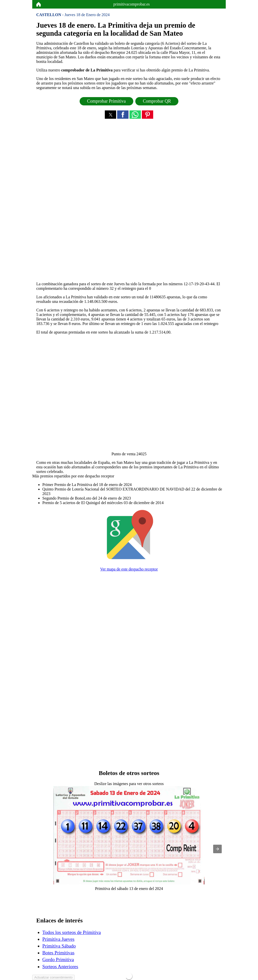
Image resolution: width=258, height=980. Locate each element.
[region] (129, 201)
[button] (110, 115)
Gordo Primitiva (58, 959)
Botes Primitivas (58, 953)
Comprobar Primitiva (106, 101)
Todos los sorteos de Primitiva (72, 932)
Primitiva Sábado (59, 946)
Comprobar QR (157, 101)
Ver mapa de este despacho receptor (129, 569)
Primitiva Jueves (58, 939)
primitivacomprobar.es (132, 4)
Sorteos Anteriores (60, 967)
